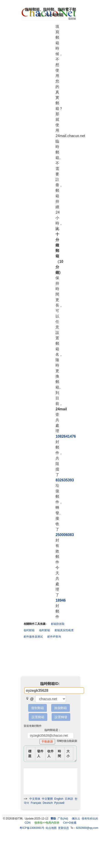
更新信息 (63, 828)
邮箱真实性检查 (64, 630)
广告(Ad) (63, 819)
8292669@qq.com (87, 828)
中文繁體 (47, 799)
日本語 (69, 799)
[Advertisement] (50, 658)
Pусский (59, 803)
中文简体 (35, 799)
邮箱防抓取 (58, 624)
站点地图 (51, 828)
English (59, 799)
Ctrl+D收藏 (70, 823)
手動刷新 (48, 742)
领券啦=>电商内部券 (47, 823)
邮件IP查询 (54, 637)
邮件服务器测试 (33, 637)
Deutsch (48, 803)
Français (36, 803)
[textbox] (54, 691)
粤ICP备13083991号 (32, 828)
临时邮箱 (29, 630)
